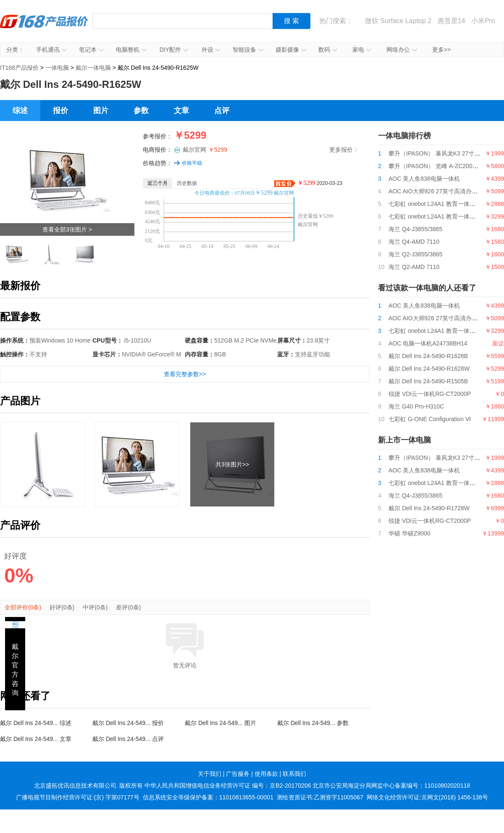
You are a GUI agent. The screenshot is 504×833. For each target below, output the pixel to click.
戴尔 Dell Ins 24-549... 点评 (128, 739)
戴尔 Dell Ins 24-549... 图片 (220, 723)
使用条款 (266, 774)
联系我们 (294, 774)
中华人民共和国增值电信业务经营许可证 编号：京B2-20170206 (228, 786)
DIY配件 (174, 50)
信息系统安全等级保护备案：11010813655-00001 (208, 797)
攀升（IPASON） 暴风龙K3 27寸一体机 (440, 153)
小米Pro (483, 21)
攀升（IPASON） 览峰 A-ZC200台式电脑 (442, 166)
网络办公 (402, 50)
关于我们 (210, 774)
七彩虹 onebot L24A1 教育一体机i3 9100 (442, 204)
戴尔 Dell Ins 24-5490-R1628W (429, 369)
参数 (141, 111)
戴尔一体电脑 (93, 68)
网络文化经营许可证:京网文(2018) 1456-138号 (427, 797)
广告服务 (238, 774)
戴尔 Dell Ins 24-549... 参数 (313, 723)
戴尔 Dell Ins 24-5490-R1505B (428, 381)
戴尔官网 (205, 150)
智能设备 (248, 50)
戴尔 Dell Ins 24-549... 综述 (36, 723)
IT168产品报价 (44, 27)
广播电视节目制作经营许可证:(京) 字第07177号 (78, 797)
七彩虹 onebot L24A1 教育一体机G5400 (441, 216)
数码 (328, 50)
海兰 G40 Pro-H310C (416, 406)
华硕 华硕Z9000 (409, 533)
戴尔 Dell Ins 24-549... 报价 (128, 723)
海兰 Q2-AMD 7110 (414, 267)
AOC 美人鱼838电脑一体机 (424, 179)
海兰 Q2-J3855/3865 (415, 254)
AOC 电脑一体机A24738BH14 (428, 343)
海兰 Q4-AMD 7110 (414, 242)
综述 (20, 111)
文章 (181, 111)
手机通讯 (51, 50)
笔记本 (91, 50)
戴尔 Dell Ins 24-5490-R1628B (428, 356)
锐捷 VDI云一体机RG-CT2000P (430, 394)
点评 (222, 111)
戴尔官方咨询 (15, 670)
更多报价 (343, 150)
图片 (101, 111)
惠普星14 (451, 21)
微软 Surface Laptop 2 (398, 21)
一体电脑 (57, 68)
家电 (362, 50)
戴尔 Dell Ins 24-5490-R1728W (429, 508)
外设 (211, 50)
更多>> (441, 50)
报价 (60, 111)
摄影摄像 (291, 50)
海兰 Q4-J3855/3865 (415, 229)
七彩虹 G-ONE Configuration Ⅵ (430, 419)
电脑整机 (131, 50)
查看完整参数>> (185, 374)
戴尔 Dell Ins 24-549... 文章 (36, 739)
